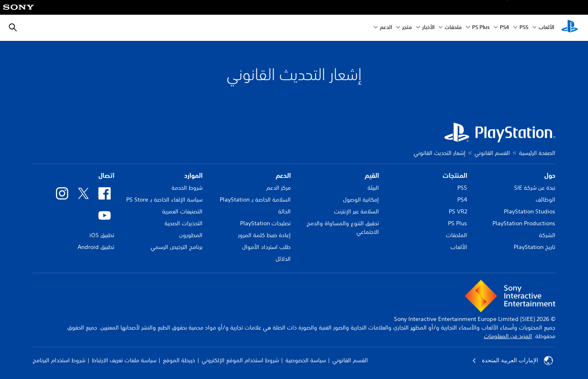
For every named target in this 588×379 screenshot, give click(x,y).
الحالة (284, 211)
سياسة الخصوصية (306, 360)
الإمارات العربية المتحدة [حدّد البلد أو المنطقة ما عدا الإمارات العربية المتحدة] (512, 361)
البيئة (373, 188)
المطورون (191, 235)
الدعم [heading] (283, 175)
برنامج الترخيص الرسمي (177, 247)
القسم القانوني (492, 153)
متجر (407, 28)
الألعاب (546, 28)
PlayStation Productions (524, 223)
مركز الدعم (278, 188)
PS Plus (481, 28)
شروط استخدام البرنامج (59, 360)
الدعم (386, 28)
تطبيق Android (96, 247)
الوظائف (546, 200)
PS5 (462, 188)
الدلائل (283, 259)
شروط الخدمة (187, 188)
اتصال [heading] (106, 175)
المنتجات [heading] (455, 175)
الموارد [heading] (193, 175)
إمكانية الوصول (361, 200)
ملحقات (453, 28)
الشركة (547, 235)
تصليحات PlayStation (265, 223)
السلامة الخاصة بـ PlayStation (255, 200)
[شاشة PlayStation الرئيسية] (570, 28)
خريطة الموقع (179, 360)
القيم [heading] (372, 175)
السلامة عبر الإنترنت (356, 211)
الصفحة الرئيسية (537, 153)
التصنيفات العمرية (182, 211)
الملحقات (457, 235)
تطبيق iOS (102, 235)
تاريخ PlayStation (535, 247)
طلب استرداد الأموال (266, 247)
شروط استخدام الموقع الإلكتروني (240, 360)
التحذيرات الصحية (184, 223)
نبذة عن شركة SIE (535, 188)
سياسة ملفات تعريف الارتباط (124, 360)
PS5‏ (524, 28)
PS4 (504, 28)
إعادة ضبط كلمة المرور (264, 235)
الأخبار (428, 28)
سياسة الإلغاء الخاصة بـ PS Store (164, 200)
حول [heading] (550, 175)
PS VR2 (458, 211)
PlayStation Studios (530, 211)
